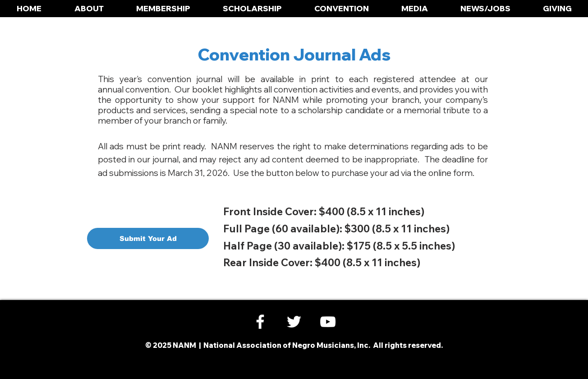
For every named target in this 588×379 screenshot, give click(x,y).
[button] (89, 9)
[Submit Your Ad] (148, 238)
